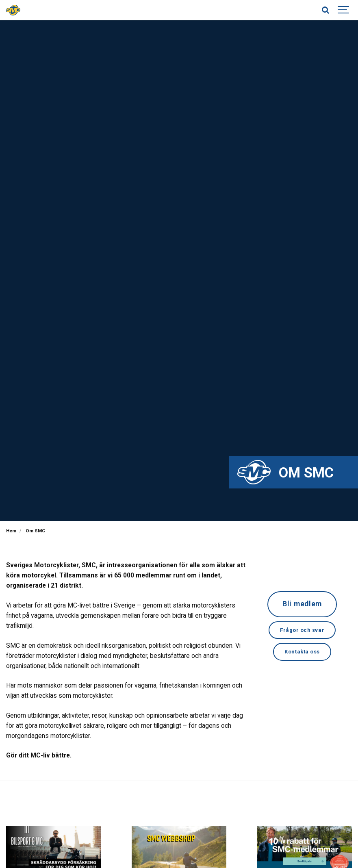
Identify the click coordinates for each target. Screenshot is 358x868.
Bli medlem (302, 604)
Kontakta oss (302, 653)
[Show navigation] (344, 10)
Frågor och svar (302, 631)
